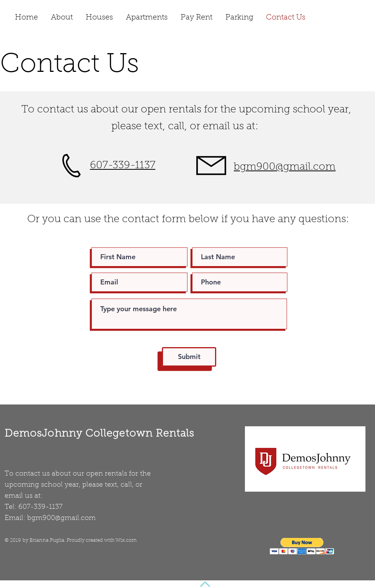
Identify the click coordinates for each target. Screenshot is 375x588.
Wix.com (126, 540)
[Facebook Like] (345, 19)
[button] (302, 546)
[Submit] (189, 357)
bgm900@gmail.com (61, 518)
